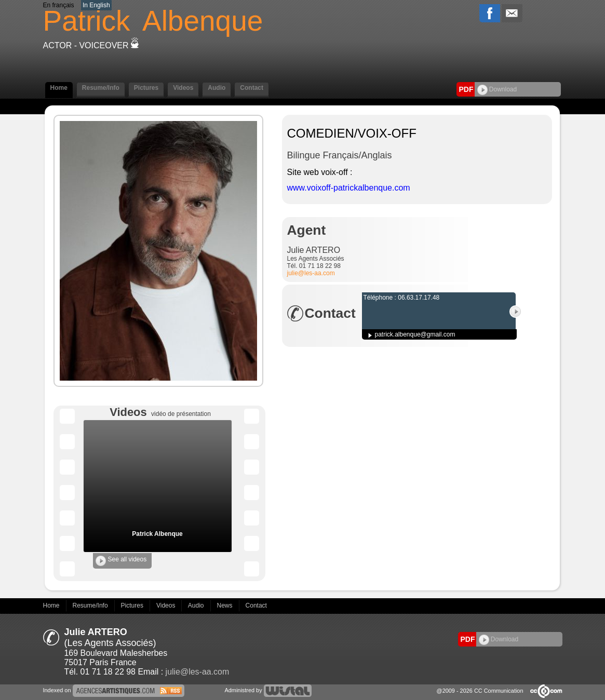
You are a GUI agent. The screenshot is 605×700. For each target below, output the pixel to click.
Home (59, 88)
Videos (183, 88)
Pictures (146, 88)
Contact (252, 88)
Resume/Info (101, 88)
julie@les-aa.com (311, 273)
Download (497, 89)
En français (59, 5)
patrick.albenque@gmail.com (415, 334)
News (226, 605)
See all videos (121, 561)
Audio (217, 88)
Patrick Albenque (157, 534)
